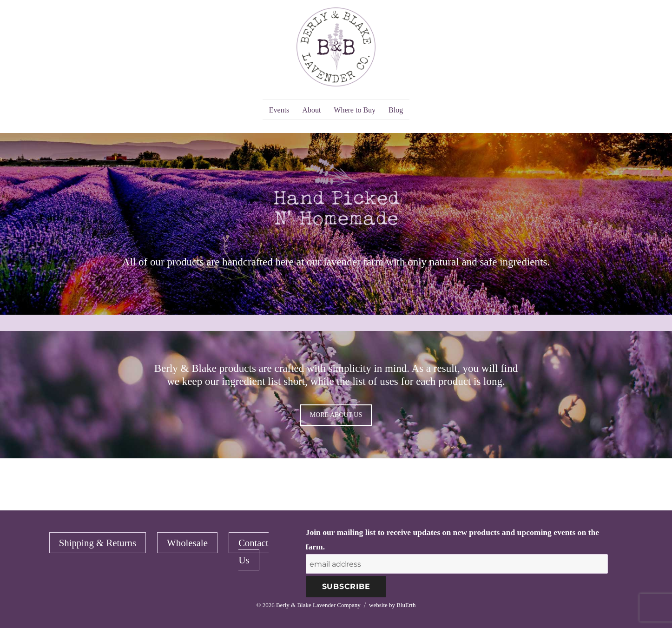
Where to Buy (355, 110)
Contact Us (254, 551)
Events (279, 110)
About (311, 110)
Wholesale (187, 543)
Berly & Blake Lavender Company (318, 605)
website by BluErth (392, 605)
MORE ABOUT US (336, 415)
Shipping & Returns (98, 543)
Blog (396, 110)
